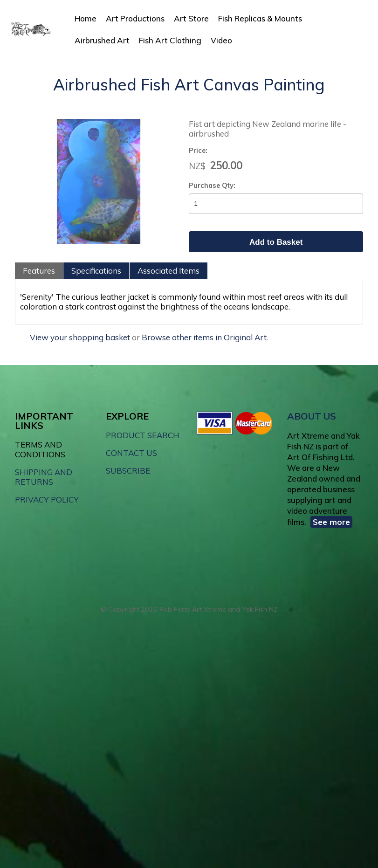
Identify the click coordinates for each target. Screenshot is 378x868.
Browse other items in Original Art (204, 337)
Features (39, 271)
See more (331, 522)
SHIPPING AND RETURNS (44, 477)
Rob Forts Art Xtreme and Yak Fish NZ (219, 609)
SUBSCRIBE (128, 471)
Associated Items (168, 271)
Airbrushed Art (102, 40)
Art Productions (135, 18)
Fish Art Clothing (170, 40)
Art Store (191, 18)
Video (221, 40)
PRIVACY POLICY (47, 499)
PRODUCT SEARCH (143, 435)
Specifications (96, 271)
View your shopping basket (80, 337)
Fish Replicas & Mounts (260, 18)
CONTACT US (131, 453)
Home (86, 18)
